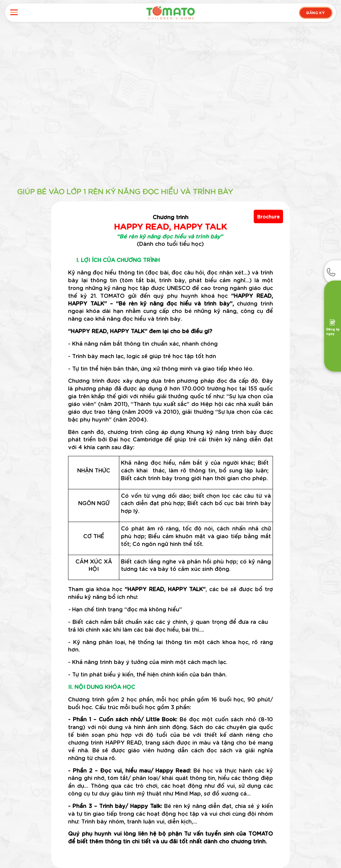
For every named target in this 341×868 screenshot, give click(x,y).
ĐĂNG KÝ (316, 12)
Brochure (268, 216)
